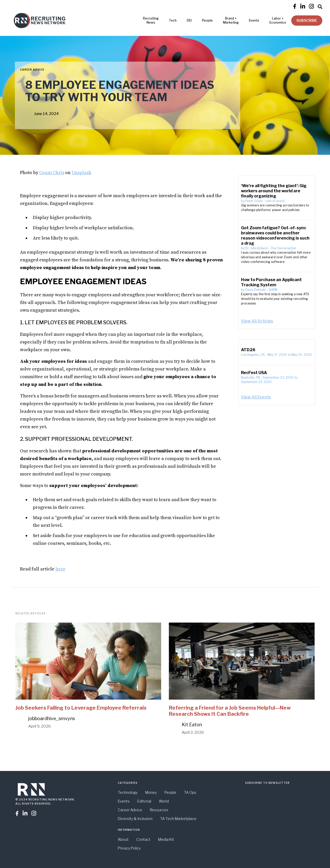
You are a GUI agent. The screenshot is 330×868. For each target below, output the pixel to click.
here (60, 569)
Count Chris (52, 173)
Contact (143, 839)
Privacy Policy (129, 848)
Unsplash (81, 173)
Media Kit (166, 839)
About (123, 839)
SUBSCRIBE (307, 20)
